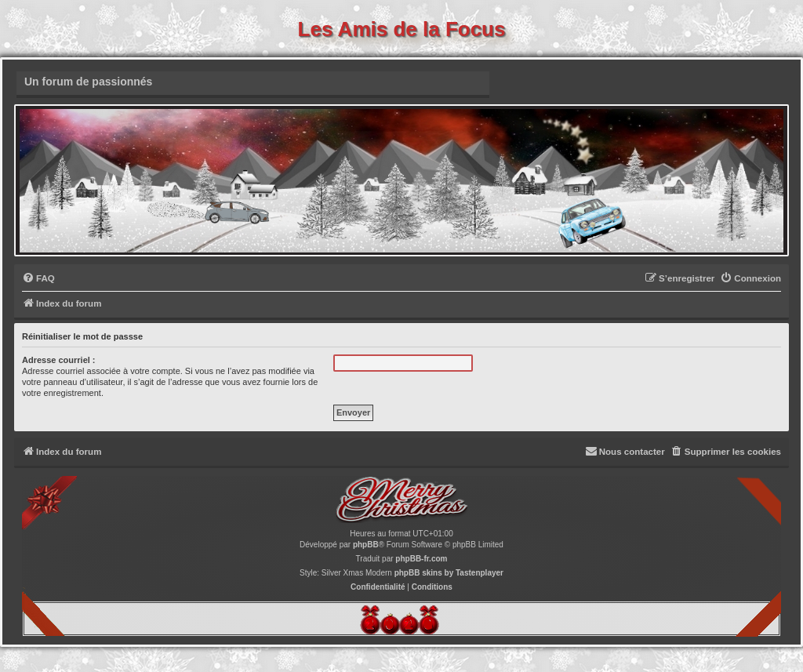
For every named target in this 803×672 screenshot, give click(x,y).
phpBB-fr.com (421, 559)
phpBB (366, 545)
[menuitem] (38, 279)
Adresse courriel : (59, 360)
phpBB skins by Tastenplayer (449, 573)
